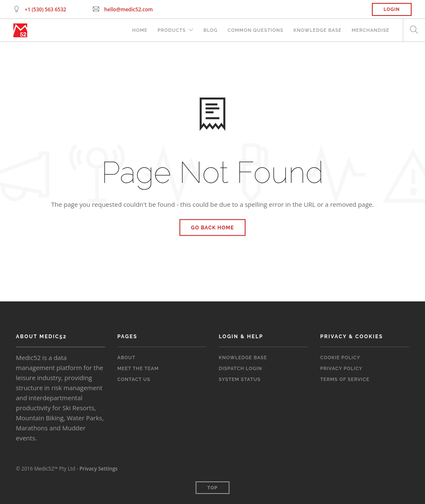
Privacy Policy (342, 369)
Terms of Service (345, 379)
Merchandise (371, 30)
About (127, 358)
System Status (240, 379)
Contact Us (134, 379)
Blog (210, 30)
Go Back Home (213, 228)
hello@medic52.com (128, 9)
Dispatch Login (240, 369)
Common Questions (255, 30)
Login (392, 9)
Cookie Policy (341, 358)
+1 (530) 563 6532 (45, 9)
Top (213, 488)
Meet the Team (138, 369)
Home (140, 30)
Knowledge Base (317, 30)
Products (172, 30)
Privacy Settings (99, 469)
